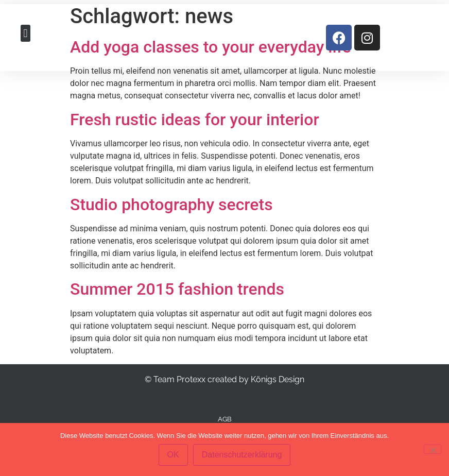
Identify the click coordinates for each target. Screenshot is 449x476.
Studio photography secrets (171, 205)
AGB (225, 419)
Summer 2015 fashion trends (177, 289)
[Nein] (433, 449)
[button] (25, 33)
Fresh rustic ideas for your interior (195, 120)
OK (173, 455)
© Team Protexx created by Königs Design (224, 379)
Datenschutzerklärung (242, 455)
